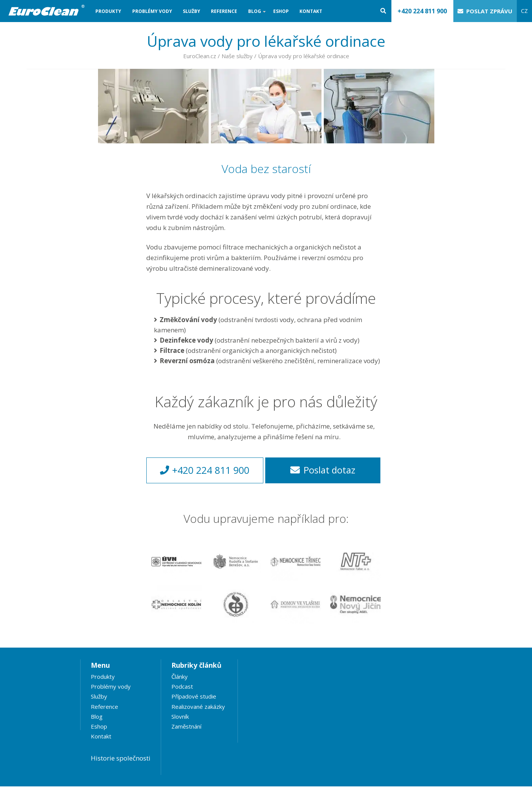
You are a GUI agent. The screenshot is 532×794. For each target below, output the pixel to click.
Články (180, 676)
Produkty (108, 11)
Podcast (182, 686)
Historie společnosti (121, 758)
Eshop (281, 11)
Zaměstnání (186, 726)
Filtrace (172, 350)
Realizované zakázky (198, 707)
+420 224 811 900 (422, 11)
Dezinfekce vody (186, 340)
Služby (192, 11)
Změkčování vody (188, 320)
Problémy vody (152, 11)
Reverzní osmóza (187, 361)
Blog (255, 15)
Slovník (180, 716)
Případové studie (194, 696)
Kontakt (311, 11)
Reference (224, 11)
